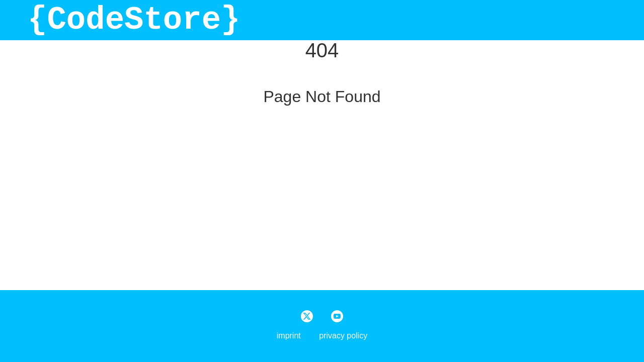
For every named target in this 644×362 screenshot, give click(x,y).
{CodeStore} (134, 20)
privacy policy (343, 336)
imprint (289, 336)
